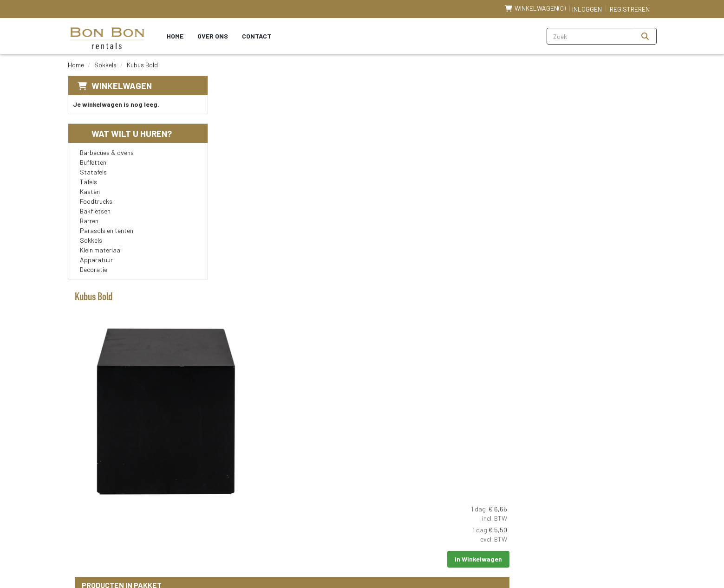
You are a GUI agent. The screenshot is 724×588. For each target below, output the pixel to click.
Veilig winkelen (391, 506)
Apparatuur (96, 260)
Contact (258, 36)
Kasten (90, 191)
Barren (89, 221)
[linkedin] (616, 499)
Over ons (214, 36)
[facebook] (575, 499)
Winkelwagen (122, 86)
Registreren (630, 9)
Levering (382, 488)
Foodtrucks (96, 201)
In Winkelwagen (619, 151)
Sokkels (105, 65)
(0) (535, 8)
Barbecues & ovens (107, 152)
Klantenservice (490, 488)
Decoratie (94, 269)
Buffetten (93, 162)
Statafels (93, 172)
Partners (284, 506)
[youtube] (596, 499)
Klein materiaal (101, 250)
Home (176, 36)
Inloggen (587, 9)
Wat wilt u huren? (125, 133)
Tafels (88, 182)
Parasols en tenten (107, 230)
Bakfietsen (95, 211)
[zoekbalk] (590, 36)
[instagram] (637, 499)
